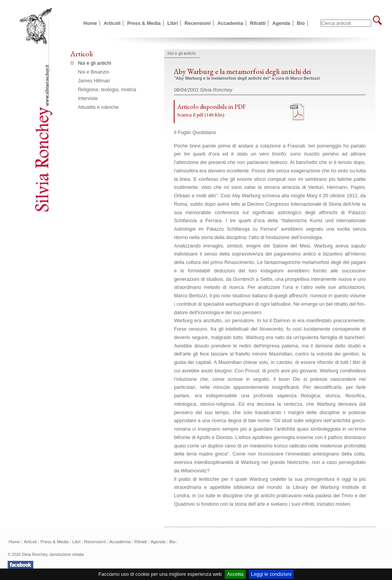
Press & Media (144, 23)
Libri (173, 23)
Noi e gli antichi (95, 63)
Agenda (281, 23)
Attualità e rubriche (99, 107)
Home (90, 23)
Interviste (88, 98)
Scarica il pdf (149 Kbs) (201, 115)
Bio (301, 23)
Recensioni (198, 23)
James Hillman (94, 81)
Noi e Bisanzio (94, 72)
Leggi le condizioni (271, 574)
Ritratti (258, 23)
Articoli (112, 23)
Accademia (230, 23)
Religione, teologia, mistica (107, 89)
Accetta (235, 574)
